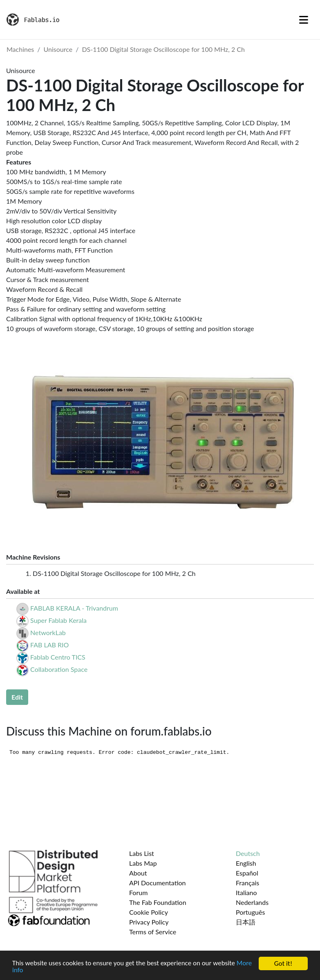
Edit (17, 697)
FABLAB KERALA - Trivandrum (74, 608)
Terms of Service (153, 932)
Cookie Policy (149, 912)
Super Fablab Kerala (58, 620)
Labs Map (143, 863)
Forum (138, 892)
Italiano (246, 892)
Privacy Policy (149, 922)
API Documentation (158, 883)
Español (247, 873)
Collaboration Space (59, 669)
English (246, 863)
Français (247, 883)
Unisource (58, 49)
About (138, 873)
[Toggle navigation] (304, 20)
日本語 (246, 922)
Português (250, 912)
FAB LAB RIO (49, 645)
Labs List (142, 853)
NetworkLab (48, 632)
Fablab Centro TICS (58, 657)
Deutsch (248, 853)
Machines (20, 49)
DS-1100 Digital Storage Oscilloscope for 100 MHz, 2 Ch (163, 49)
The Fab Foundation (158, 902)
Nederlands (252, 902)
